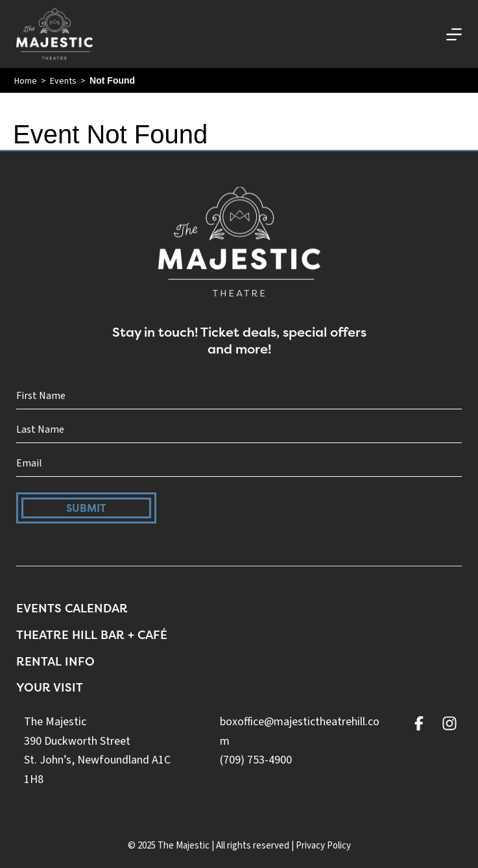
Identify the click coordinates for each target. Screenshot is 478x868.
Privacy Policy (323, 846)
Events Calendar (72, 608)
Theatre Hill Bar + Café (92, 635)
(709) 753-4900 (256, 760)
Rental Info (55, 661)
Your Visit (50, 687)
